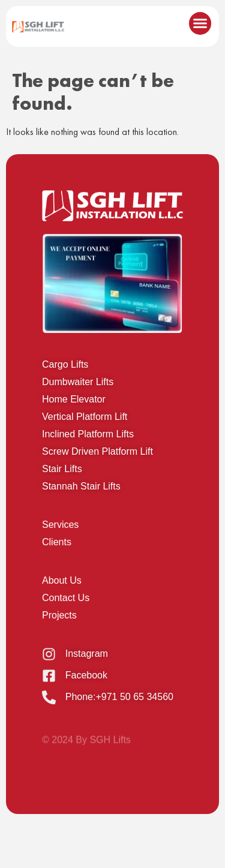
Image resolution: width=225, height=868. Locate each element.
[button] (200, 23)
